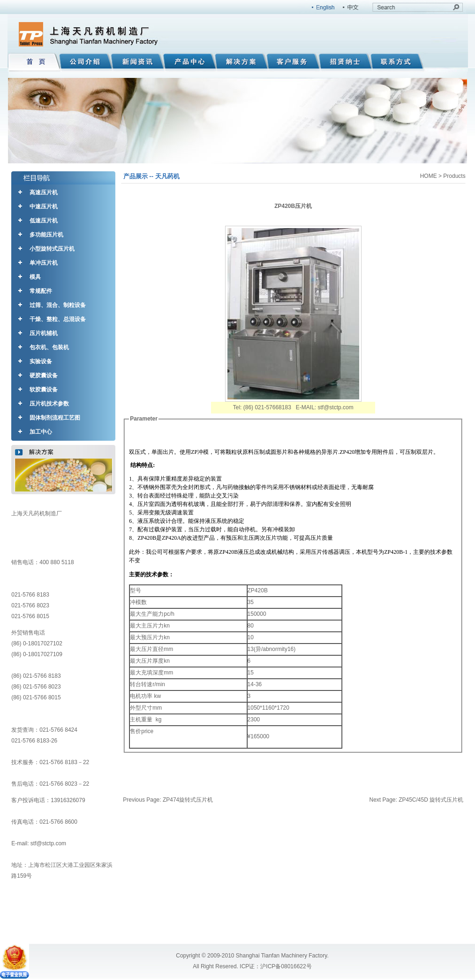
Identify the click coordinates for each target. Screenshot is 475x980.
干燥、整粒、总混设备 (58, 319)
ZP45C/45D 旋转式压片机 (431, 800)
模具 (35, 277)
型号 (136, 590)
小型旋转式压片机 (52, 249)
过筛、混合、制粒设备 (58, 305)
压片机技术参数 (49, 404)
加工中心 (41, 432)
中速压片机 (44, 207)
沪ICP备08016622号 (286, 966)
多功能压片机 (46, 235)
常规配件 (41, 291)
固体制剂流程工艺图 (55, 418)
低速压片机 (44, 221)
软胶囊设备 (44, 390)
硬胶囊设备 (44, 375)
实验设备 (41, 361)
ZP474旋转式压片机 (188, 800)
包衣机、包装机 (49, 347)
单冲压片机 (44, 263)
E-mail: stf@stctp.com (39, 843)
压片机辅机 (44, 333)
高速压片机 (44, 192)
